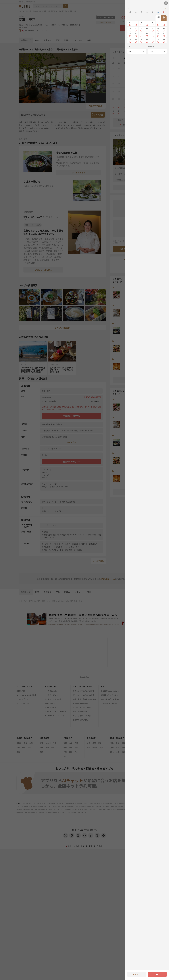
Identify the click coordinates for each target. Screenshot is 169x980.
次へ (157, 974)
